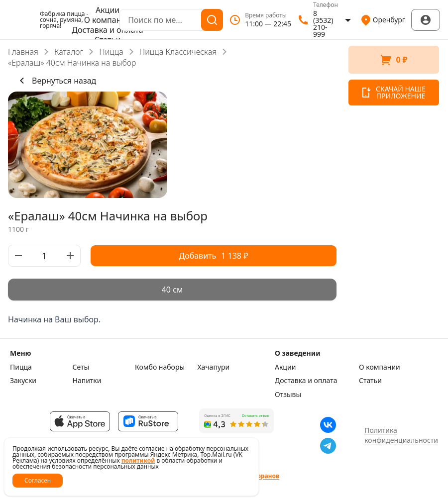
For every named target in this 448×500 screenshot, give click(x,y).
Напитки (87, 381)
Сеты (81, 367)
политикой (138, 460)
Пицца (111, 52)
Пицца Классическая (178, 52)
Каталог (69, 52)
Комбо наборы (160, 367)
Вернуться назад (56, 81)
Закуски (23, 381)
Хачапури (214, 367)
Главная (23, 52)
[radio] (172, 290)
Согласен (38, 480)
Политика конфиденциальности (401, 435)
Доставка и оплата (107, 30)
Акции (108, 10)
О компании (108, 20)
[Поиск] (212, 20)
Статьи (370, 381)
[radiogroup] (172, 290)
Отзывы (288, 395)
